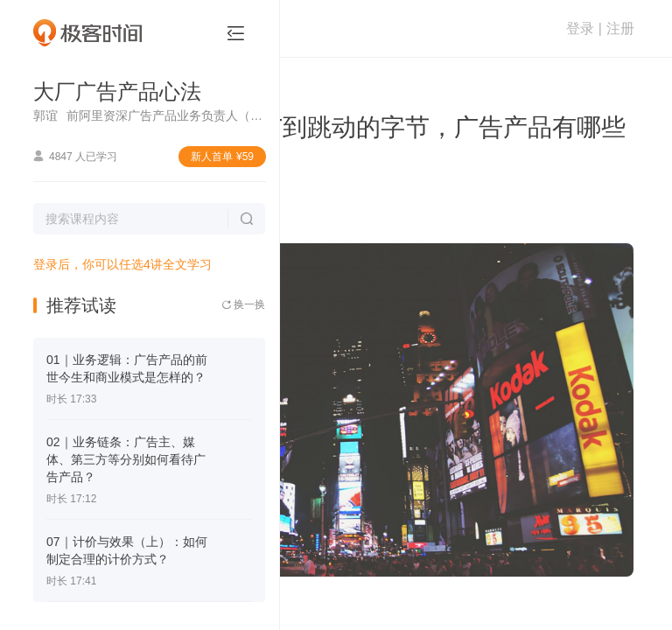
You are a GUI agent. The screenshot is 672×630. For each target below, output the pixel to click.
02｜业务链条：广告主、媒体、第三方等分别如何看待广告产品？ (126, 459)
